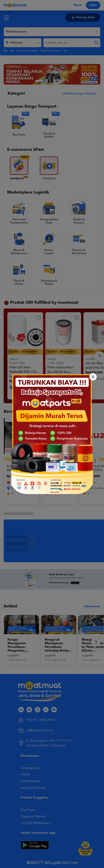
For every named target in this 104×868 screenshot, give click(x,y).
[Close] (93, 377)
